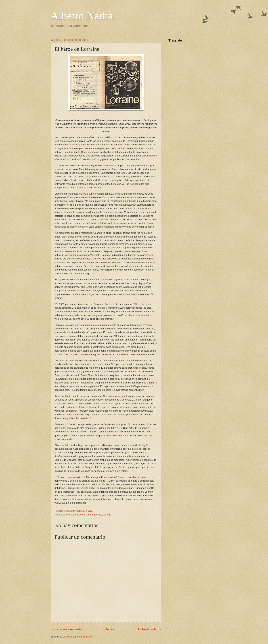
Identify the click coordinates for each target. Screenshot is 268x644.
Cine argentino (94, 515)
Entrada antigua (150, 629)
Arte (68, 515)
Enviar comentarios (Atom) (79, 637)
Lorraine (107, 515)
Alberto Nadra (82, 16)
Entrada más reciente (66, 629)
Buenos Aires (78, 515)
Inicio (110, 629)
